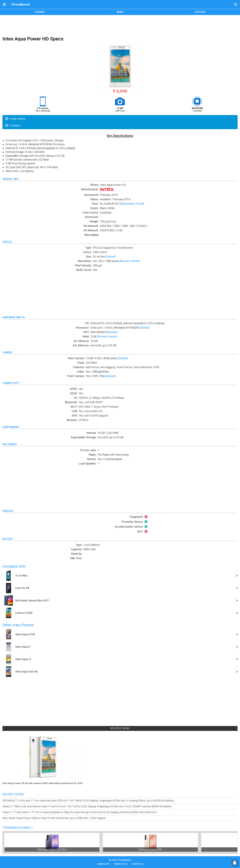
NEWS (120, 12)
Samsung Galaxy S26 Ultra (52, 850)
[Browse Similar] (130, 261)
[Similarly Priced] (134, 204)
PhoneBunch (21, 4)
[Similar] (111, 257)
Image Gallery (15, 119)
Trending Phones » (18, 828)
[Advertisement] (120, 25)
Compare (13, 125)
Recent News (13, 794)
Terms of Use (121, 864)
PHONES (40, 12)
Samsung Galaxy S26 (150, 850)
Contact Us (137, 864)
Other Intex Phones (18, 625)
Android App (103, 864)
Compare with (14, 566)
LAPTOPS (200, 12)
